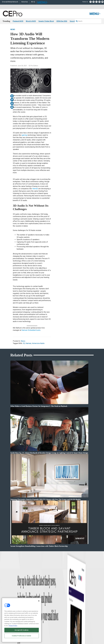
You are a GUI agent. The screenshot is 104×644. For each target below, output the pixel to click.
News (13, 29)
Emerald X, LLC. (78, 634)
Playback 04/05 (18, 21)
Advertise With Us (57, 604)
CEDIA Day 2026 (62, 21)
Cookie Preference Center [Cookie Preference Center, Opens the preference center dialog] (22, 636)
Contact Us (80, 622)
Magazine (55, 610)
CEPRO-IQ (55, 615)
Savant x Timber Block (46, 21)
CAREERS (44, 637)
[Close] (39, 601)
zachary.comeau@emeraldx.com (86, 611)
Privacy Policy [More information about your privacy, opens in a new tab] (13, 626)
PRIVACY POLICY (88, 639)
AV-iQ (33, 2)
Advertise (25, 2)
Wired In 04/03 (31, 21)
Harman (35, 189)
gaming (25, 135)
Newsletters (55, 612)
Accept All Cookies (22, 630)
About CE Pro (56, 607)
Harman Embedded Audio (31, 330)
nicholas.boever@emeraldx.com (85, 619)
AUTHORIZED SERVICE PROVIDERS (58, 637)
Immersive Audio (38, 343)
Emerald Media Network (10, 2)
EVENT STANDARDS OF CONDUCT (79, 637)
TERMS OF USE (77, 639)
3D (24, 343)
